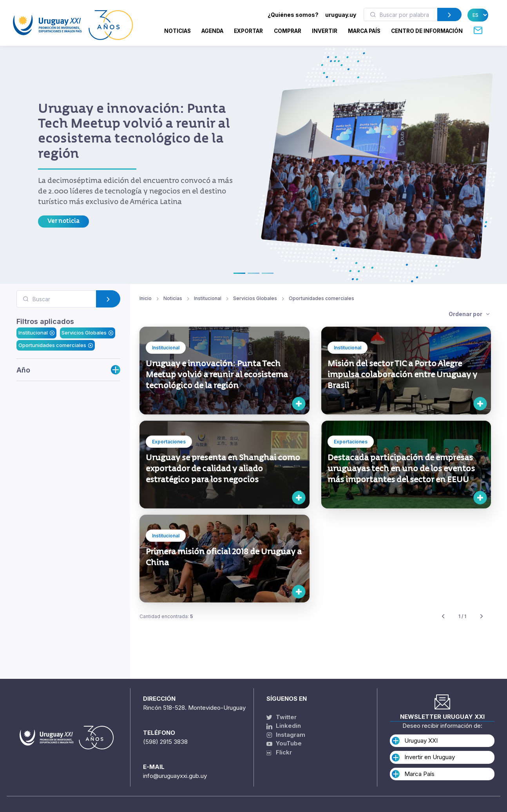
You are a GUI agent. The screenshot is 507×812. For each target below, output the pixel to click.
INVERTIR (325, 31)
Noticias (177, 31)
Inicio (146, 299)
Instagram (286, 735)
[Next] (482, 617)
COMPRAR (288, 31)
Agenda (212, 31)
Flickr (279, 752)
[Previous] (443, 617)
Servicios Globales (87, 333)
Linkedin (284, 726)
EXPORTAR (248, 31)
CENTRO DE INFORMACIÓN (427, 31)
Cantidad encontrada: (166, 617)
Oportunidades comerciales (56, 345)
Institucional (36, 333)
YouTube (284, 744)
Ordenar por (466, 314)
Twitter (282, 717)
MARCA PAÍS (364, 31)
